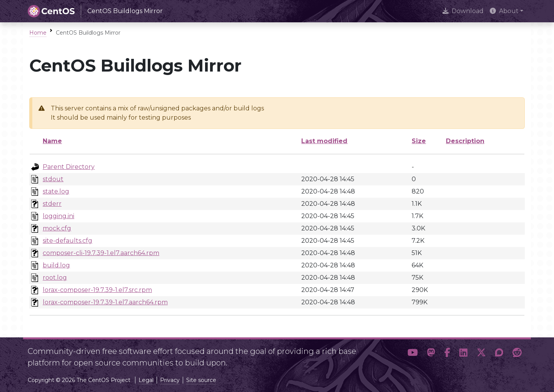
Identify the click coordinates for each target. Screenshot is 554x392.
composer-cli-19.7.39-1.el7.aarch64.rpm (101, 253)
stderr (52, 204)
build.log (56, 265)
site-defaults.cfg (68, 241)
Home (38, 33)
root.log (55, 278)
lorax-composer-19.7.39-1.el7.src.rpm (97, 290)
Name (52, 141)
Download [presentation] (463, 11)
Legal (146, 380)
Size (419, 141)
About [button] (504, 11)
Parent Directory (69, 167)
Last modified (324, 141)
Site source (201, 380)
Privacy (170, 380)
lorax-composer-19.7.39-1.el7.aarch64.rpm (105, 302)
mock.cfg (57, 228)
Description (465, 141)
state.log (56, 191)
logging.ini (58, 216)
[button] (413, 354)
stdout (53, 179)
